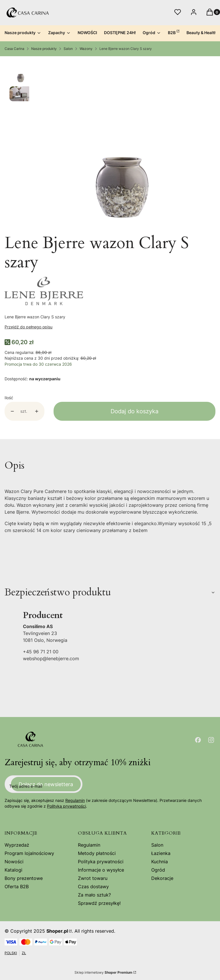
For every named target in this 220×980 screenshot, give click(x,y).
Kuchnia (160, 862)
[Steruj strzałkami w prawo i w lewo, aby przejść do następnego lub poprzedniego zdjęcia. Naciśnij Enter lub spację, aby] (122, 145)
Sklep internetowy (103, 972)
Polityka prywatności (101, 862)
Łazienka (161, 853)
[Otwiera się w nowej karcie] (198, 740)
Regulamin (75, 801)
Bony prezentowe (24, 878)
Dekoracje (162, 878)
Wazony (86, 49)
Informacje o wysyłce (101, 870)
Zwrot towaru (93, 878)
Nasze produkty (44, 49)
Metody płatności (97, 853)
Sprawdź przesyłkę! (99, 903)
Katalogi (13, 870)
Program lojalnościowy (29, 853)
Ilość (9, 398)
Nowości (14, 862)
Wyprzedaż (17, 845)
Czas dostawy (93, 887)
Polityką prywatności (66, 806)
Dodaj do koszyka (134, 411)
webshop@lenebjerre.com (51, 658)
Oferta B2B (17, 887)
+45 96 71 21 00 (41, 652)
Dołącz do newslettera (46, 784)
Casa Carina (14, 49)
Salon (68, 49)
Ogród (158, 870)
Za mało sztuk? (94, 895)
